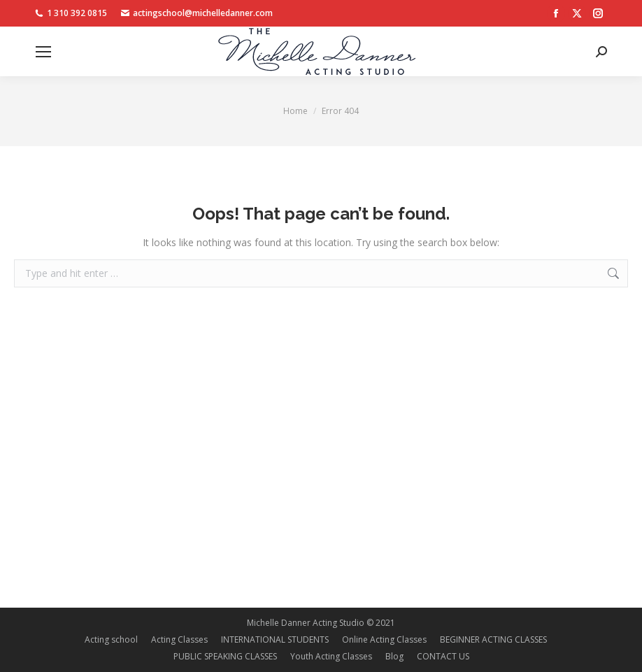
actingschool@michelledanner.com (197, 13)
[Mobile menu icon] (43, 52)
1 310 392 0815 (71, 13)
